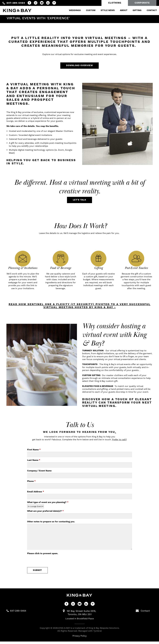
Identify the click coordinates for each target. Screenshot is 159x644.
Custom (88, 10)
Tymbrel (98, 633)
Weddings (72, 10)
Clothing (115, 3)
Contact (149, 10)
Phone (31, 483)
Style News (105, 10)
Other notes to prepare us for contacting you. (51, 523)
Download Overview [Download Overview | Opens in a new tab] (79, 66)
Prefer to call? (119, 441)
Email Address (36, 494)
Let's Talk (80, 202)
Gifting (134, 10)
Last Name (34, 462)
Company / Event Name (39, 473)
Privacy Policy (80, 638)
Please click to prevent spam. (43, 555)
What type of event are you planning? (48, 504)
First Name (34, 451)
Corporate (142, 3)
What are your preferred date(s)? (45, 513)
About (121, 10)
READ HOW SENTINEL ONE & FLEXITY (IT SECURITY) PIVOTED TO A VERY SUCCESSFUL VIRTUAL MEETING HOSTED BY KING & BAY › (80, 308)
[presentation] (47, 563)
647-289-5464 (16, 3)
